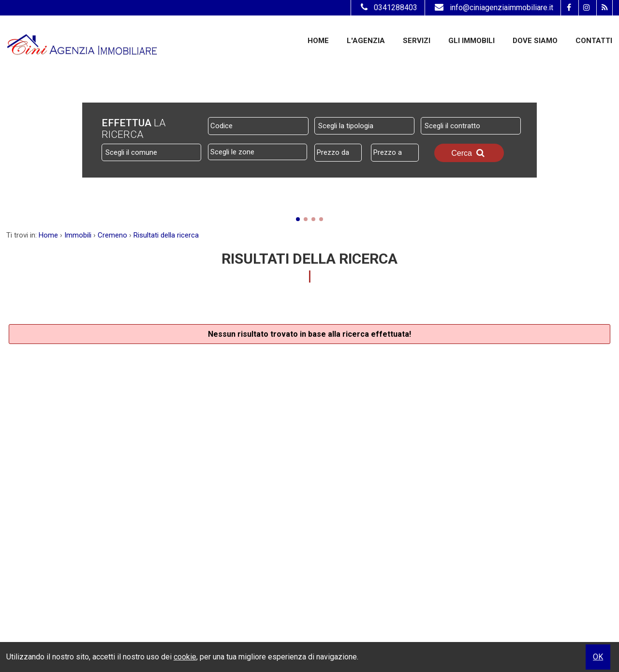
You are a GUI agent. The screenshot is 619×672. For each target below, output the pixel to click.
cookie (185, 657)
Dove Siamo (535, 41)
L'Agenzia (366, 41)
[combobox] (364, 126)
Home (318, 41)
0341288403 (388, 7)
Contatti (594, 41)
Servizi (417, 41)
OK (598, 657)
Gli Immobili (472, 41)
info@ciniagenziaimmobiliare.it (493, 7)
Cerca (469, 153)
